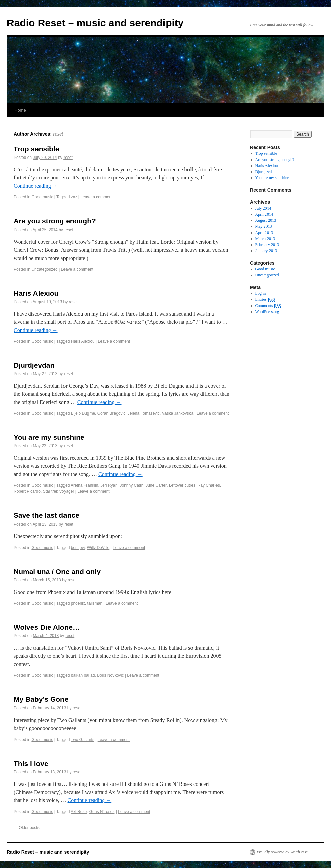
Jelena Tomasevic (144, 413)
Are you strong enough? (55, 221)
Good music (42, 197)
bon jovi (78, 548)
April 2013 (264, 233)
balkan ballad (83, 675)
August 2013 (266, 220)
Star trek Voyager (59, 491)
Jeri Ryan (109, 485)
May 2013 (264, 226)
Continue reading (36, 186)
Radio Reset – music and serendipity (95, 23)
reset (58, 134)
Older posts (27, 828)
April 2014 (264, 214)
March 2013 (265, 239)
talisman (95, 603)
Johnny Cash (131, 485)
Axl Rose (79, 812)
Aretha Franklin (84, 485)
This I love (31, 763)
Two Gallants (83, 740)
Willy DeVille (98, 548)
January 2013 (266, 251)
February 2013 (267, 245)
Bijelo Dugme (83, 413)
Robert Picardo (27, 491)
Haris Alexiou (36, 293)
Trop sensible (36, 149)
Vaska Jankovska (178, 413)
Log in (261, 293)
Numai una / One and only (57, 571)
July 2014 (263, 208)
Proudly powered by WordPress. (283, 852)
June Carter (156, 485)
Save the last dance (46, 515)
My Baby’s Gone (41, 699)
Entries (265, 300)
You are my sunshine (49, 437)
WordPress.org (267, 312)
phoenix (78, 603)
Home (20, 110)
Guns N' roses (102, 812)
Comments (268, 306)
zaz (74, 197)
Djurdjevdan (34, 365)
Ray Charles (209, 485)
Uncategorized (44, 269)
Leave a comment (96, 197)
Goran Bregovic (111, 413)
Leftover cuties (182, 485)
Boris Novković (110, 675)
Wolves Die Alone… (47, 627)
